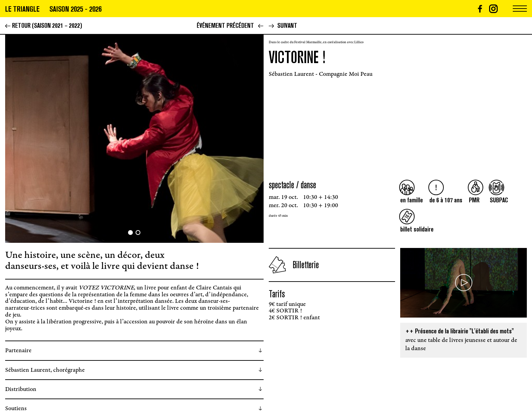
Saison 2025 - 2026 (76, 9)
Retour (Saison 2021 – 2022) (44, 25)
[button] (70, 139)
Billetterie (294, 265)
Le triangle (22, 9)
